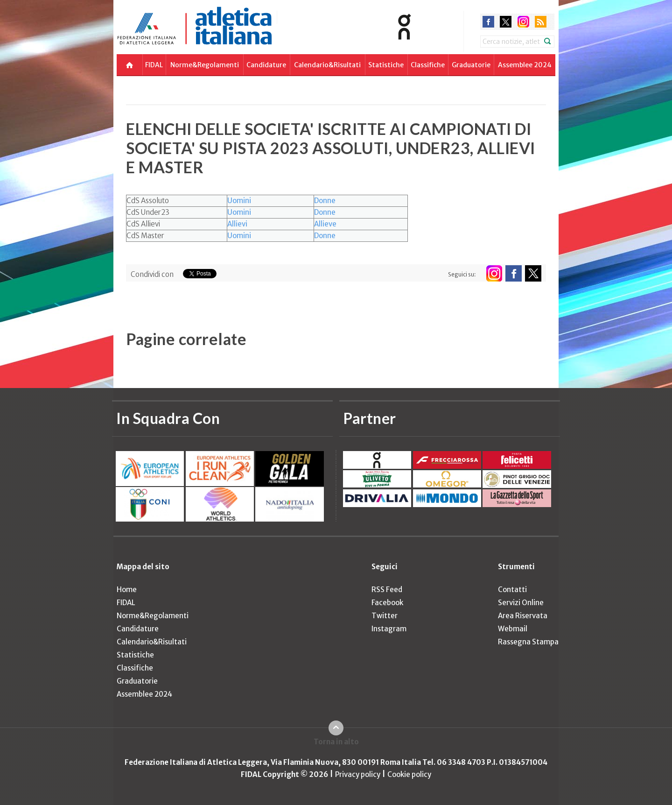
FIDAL (154, 65)
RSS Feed (387, 590)
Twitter (385, 616)
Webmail (513, 629)
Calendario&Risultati (327, 65)
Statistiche (386, 65)
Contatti (512, 590)
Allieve (325, 224)
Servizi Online (521, 603)
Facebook (387, 603)
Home (127, 590)
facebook (488, 22)
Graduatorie (471, 65)
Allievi (237, 224)
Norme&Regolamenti (205, 65)
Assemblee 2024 (525, 65)
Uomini (239, 201)
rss (541, 22)
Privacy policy (358, 774)
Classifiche (428, 65)
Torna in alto (336, 742)
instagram (523, 22)
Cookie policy (409, 774)
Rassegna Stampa (528, 642)
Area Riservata (523, 616)
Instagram (389, 629)
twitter (506, 22)
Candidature (266, 65)
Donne (325, 201)
